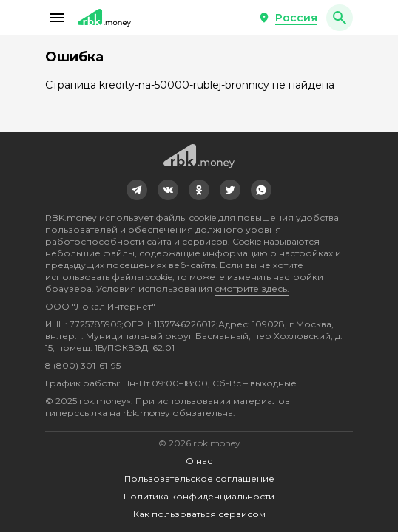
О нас (199, 461)
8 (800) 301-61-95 (83, 365)
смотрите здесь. (252, 289)
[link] (137, 190)
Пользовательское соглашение (199, 478)
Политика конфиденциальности (199, 496)
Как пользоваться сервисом (199, 514)
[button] (57, 18)
